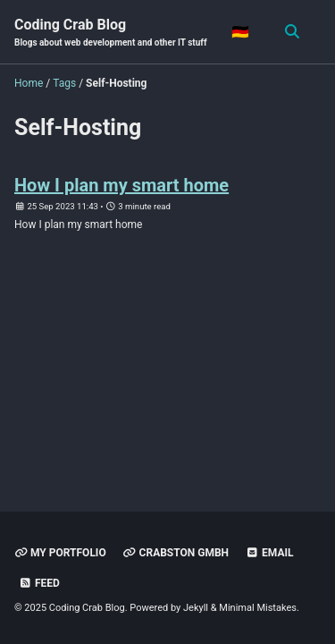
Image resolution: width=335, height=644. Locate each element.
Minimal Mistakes (258, 608)
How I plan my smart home (121, 185)
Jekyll (196, 608)
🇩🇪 (240, 32)
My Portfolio (60, 553)
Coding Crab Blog (111, 33)
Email (269, 553)
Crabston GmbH (176, 553)
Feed (39, 583)
